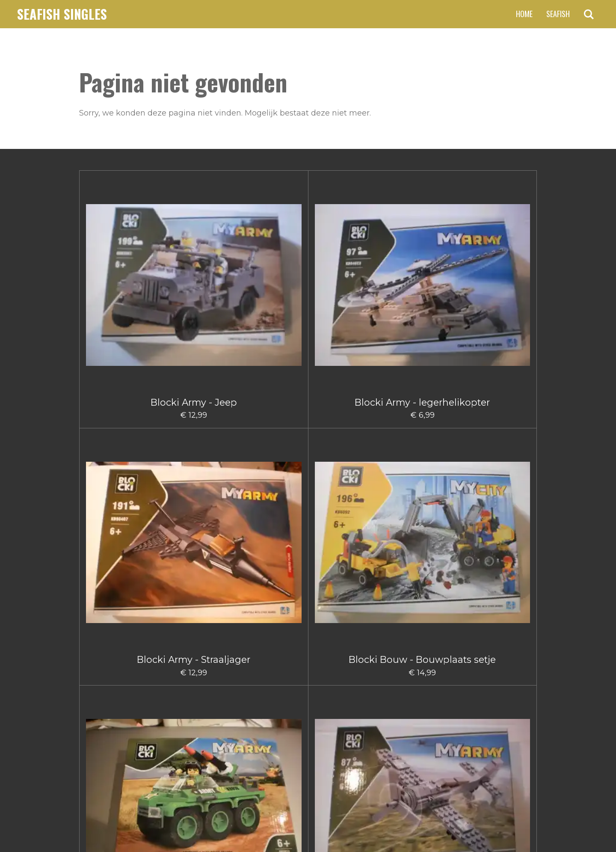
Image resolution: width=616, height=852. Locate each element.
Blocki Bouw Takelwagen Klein (422, 524)
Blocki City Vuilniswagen (270, 650)
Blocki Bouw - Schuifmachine (422, 393)
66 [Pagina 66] (352, 713)
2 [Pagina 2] (275, 713)
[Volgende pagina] (378, 714)
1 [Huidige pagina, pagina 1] (261, 713)
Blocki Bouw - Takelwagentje (499, 393)
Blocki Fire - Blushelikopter (422, 650)
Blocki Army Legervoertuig (422, 262)
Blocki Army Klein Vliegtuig (498, 262)
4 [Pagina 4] (307, 713)
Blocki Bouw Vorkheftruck (498, 519)
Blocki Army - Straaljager (270, 256)
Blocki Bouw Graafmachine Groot (118, 524)
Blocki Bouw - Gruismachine (270, 393)
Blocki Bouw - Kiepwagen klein (346, 387)
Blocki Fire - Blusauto (346, 644)
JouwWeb (520, 824)
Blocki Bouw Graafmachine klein (194, 524)
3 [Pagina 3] (291, 713)
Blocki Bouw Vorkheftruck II (118, 650)
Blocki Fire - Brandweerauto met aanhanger (498, 655)
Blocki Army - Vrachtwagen (118, 382)
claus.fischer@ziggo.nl (150, 759)
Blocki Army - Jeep (118, 256)
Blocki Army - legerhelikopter (194, 262)
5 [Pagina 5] (322, 713)
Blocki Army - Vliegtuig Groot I (194, 387)
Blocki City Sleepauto (194, 644)
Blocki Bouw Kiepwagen (346, 519)
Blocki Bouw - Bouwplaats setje (346, 262)
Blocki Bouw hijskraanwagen (270, 524)
